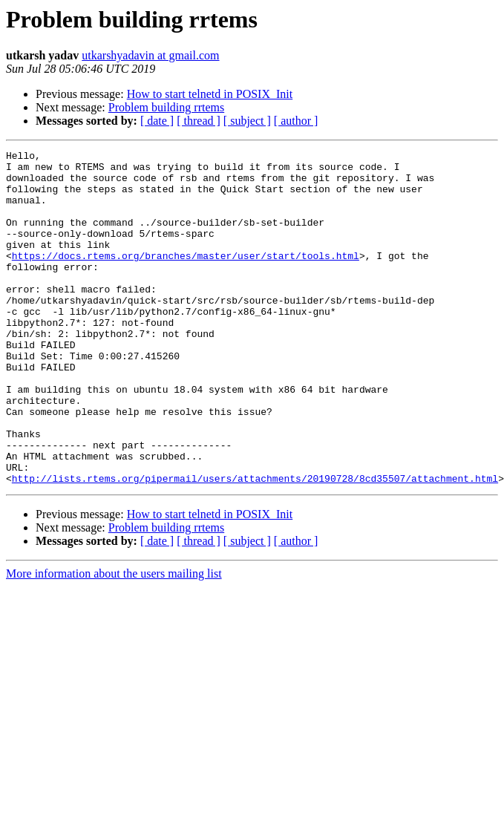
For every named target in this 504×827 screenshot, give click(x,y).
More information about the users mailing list (114, 640)
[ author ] (296, 121)
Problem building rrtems (166, 107)
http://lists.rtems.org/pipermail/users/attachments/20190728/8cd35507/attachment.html (255, 545)
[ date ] (157, 121)
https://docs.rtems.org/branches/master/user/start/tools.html (186, 278)
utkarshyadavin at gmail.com (150, 55)
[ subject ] (247, 121)
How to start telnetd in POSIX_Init (210, 94)
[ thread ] (199, 121)
